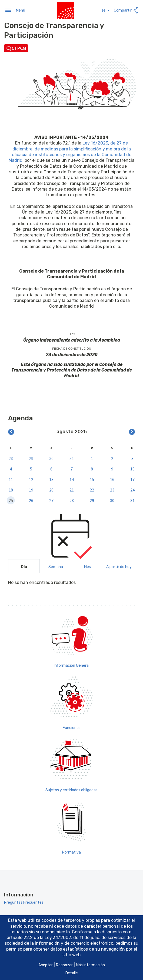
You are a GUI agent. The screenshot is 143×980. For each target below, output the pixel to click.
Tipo (72, 333)
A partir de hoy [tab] (119, 566)
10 (132, 469)
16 (112, 479)
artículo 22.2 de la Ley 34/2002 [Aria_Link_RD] (39, 938)
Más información (90, 965)
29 (31, 458)
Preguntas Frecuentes (24, 902)
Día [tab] (24, 566)
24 (132, 490)
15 (92, 479)
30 (51, 458)
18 (11, 490)
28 (11, 458)
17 (132, 479)
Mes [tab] (87, 566)
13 (51, 479)
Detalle (72, 973)
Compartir (126, 10)
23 (112, 490)
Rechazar (64, 965)
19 (31, 490)
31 (72, 458)
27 (51, 500)
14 (72, 479)
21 (72, 490)
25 (11, 500)
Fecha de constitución (72, 348)
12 (31, 479)
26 (31, 500)
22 (92, 490)
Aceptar (46, 965)
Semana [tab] (56, 566)
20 (51, 490)
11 (11, 479)
